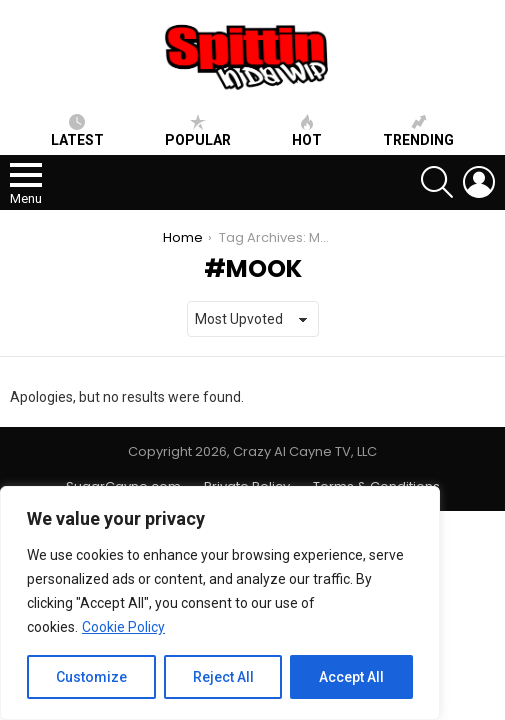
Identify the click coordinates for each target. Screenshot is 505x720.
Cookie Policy (123, 627)
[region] (220, 603)
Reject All (223, 677)
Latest (77, 131)
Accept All (351, 677)
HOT (307, 131)
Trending (418, 131)
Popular (198, 131)
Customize (91, 677)
